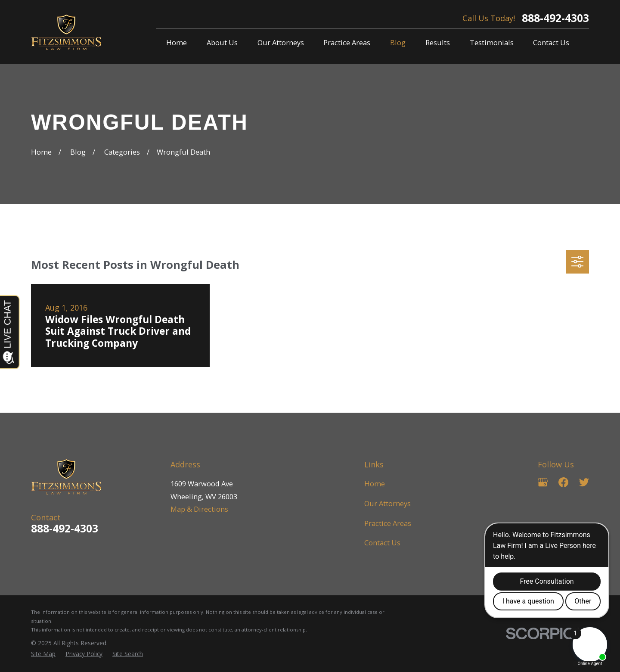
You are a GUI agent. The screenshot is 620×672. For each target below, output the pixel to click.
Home (375, 484)
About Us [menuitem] (222, 42)
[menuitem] (43, 654)
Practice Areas (388, 523)
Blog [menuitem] (398, 42)
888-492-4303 (555, 18)
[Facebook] (563, 482)
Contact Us (382, 543)
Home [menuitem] (177, 42)
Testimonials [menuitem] (492, 42)
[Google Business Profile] (543, 482)
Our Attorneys (387, 503)
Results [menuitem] (438, 42)
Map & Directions (199, 509)
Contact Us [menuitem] (551, 42)
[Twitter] (584, 482)
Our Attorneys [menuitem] (281, 42)
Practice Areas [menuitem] (347, 42)
